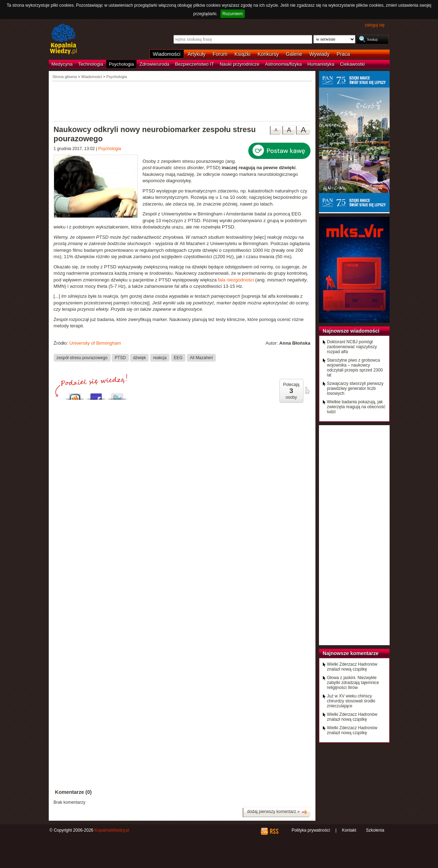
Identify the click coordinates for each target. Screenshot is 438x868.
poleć (307, 391)
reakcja (160, 357)
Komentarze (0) (73, 792)
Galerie (294, 54)
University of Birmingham (95, 343)
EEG (178, 357)
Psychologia (121, 64)
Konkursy (268, 54)
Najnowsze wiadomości (351, 331)
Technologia (91, 64)
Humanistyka (321, 64)
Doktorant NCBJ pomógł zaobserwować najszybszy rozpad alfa (352, 347)
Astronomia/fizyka (283, 64)
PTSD (120, 357)
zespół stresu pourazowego (82, 357)
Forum (220, 54)
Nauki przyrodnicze (239, 64)
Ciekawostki (353, 64)
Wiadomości (167, 54)
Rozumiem (233, 14)
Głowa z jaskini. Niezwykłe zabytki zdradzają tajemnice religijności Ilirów (353, 683)
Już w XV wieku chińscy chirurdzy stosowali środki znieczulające (351, 701)
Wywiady (319, 54)
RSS (274, 831)
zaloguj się (374, 25)
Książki (243, 54)
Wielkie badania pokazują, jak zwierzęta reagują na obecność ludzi (356, 407)
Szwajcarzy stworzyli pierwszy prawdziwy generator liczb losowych (355, 388)
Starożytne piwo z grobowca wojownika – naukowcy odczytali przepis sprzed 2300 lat (355, 368)
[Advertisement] (182, 101)
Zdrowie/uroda (154, 64)
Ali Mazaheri (201, 357)
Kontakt (349, 830)
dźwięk (140, 357)
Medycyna (62, 64)
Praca (343, 54)
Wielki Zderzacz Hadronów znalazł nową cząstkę (352, 667)
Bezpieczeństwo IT (194, 64)
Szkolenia (375, 830)
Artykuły (197, 54)
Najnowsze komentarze (351, 653)
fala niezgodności (236, 280)
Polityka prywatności (311, 830)
